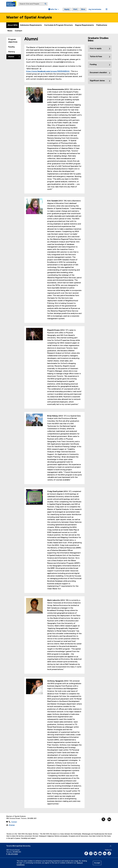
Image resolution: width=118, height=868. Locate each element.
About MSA (13, 25)
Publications (102, 25)
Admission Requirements (31, 25)
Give (83, 9)
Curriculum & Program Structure (58, 25)
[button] (54, 10)
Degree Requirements (84, 25)
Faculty (11, 47)
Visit (75, 9)
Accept (97, 863)
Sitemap (12, 825)
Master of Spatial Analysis (29, 17)
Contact (18, 31)
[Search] (45, 4)
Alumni (11, 57)
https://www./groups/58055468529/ (48, 71)
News (10, 31)
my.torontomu (95, 9)
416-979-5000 (13, 854)
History (12, 52)
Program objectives (13, 41)
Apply (67, 9)
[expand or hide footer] (111, 846)
